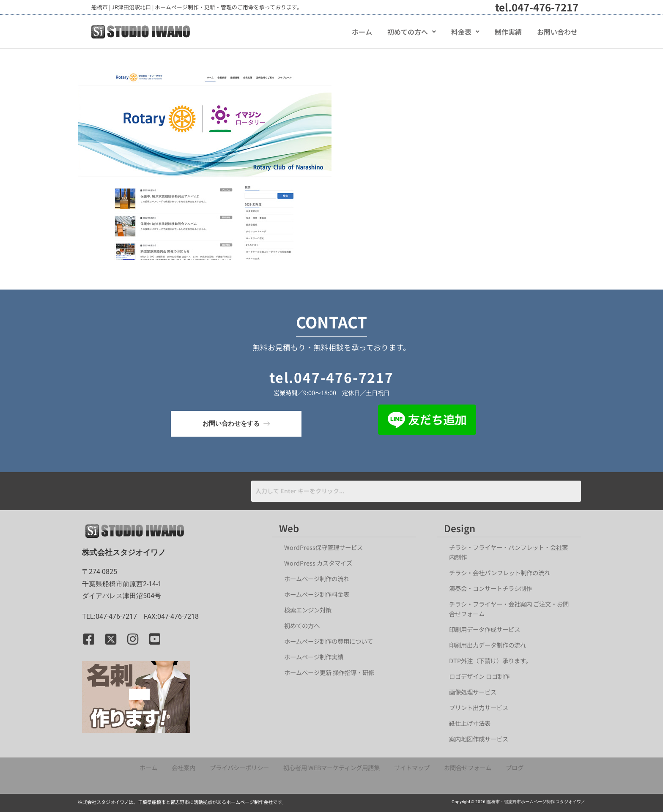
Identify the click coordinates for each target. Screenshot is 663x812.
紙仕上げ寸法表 (470, 723)
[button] (412, 32)
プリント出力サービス (479, 707)
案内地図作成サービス (479, 739)
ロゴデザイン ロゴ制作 (479, 676)
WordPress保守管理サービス (323, 547)
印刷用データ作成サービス (485, 629)
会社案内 (184, 767)
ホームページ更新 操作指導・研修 (329, 672)
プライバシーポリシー (239, 767)
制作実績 (508, 32)
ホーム (362, 32)
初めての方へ (412, 32)
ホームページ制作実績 (314, 657)
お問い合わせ (557, 32)
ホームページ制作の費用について (329, 641)
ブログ (515, 767)
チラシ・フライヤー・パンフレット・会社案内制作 (508, 552)
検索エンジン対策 (311, 610)
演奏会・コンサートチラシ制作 (490, 588)
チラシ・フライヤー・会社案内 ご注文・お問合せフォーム (509, 609)
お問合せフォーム (468, 767)
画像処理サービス (473, 692)
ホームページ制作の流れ (317, 578)
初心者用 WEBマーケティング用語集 (331, 767)
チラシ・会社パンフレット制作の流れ (500, 573)
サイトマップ (412, 767)
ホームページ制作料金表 (317, 594)
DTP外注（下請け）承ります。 (490, 660)
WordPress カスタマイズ (318, 563)
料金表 (465, 32)
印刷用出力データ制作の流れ (488, 645)
